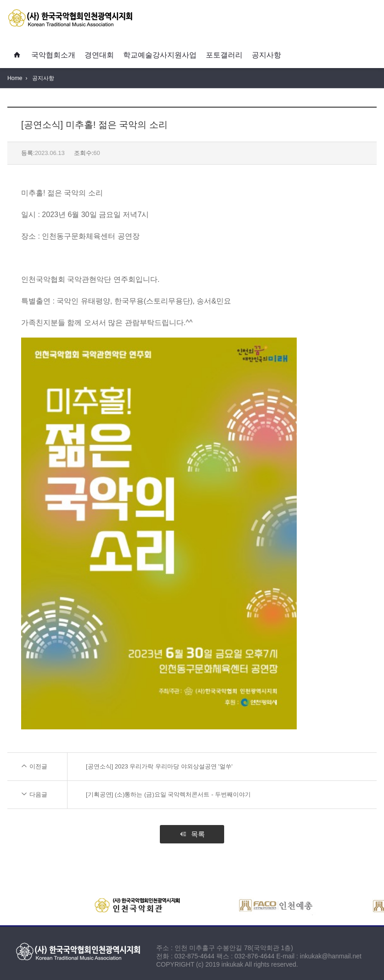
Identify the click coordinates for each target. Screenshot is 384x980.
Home (15, 78)
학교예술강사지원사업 (160, 55)
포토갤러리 (224, 55)
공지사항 (266, 55)
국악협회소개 (53, 55)
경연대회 (99, 55)
